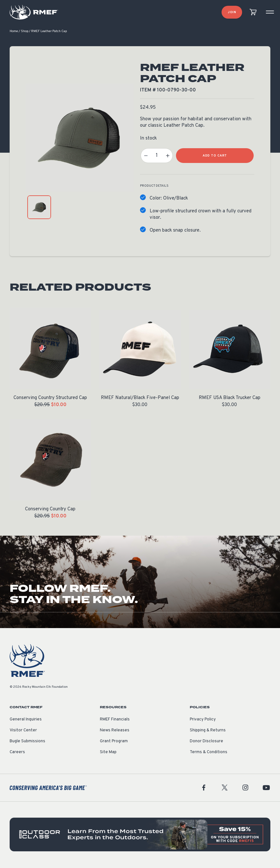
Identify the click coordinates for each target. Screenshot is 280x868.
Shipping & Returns (208, 731)
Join (232, 12)
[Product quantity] (157, 156)
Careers (17, 753)
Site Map (108, 753)
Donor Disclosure (206, 742)
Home (14, 32)
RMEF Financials (115, 720)
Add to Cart (215, 156)
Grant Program (114, 742)
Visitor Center (23, 731)
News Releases (115, 731)
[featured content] (140, 835)
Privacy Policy (203, 720)
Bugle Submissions (27, 742)
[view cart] (253, 12)
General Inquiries (26, 720)
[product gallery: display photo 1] (39, 208)
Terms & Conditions (209, 753)
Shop (25, 32)
